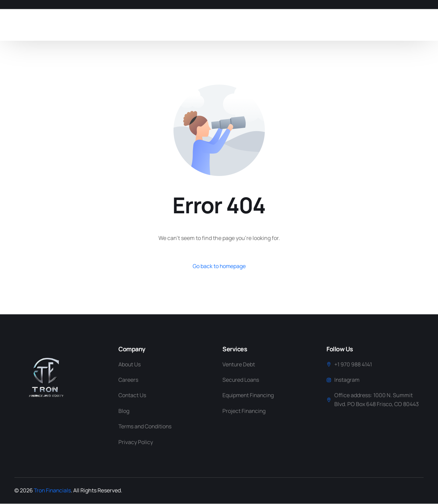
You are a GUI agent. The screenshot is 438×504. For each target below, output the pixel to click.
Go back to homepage (219, 266)
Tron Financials (53, 491)
